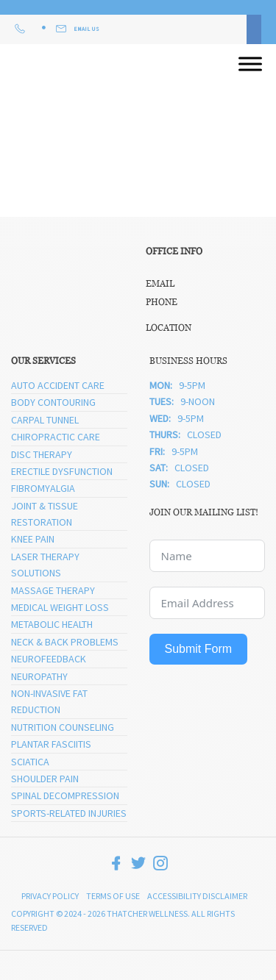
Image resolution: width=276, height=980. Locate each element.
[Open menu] (250, 64)
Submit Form (199, 649)
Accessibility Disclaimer (197, 896)
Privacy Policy (50, 896)
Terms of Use (113, 896)
